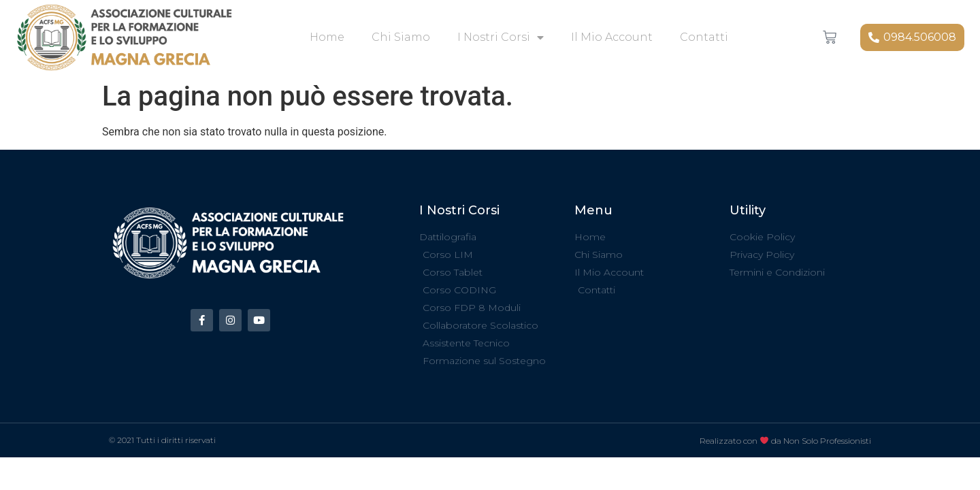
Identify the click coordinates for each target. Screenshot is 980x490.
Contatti (704, 37)
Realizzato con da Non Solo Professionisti (785, 441)
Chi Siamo (401, 37)
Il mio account (612, 37)
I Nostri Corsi (501, 37)
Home (327, 37)
